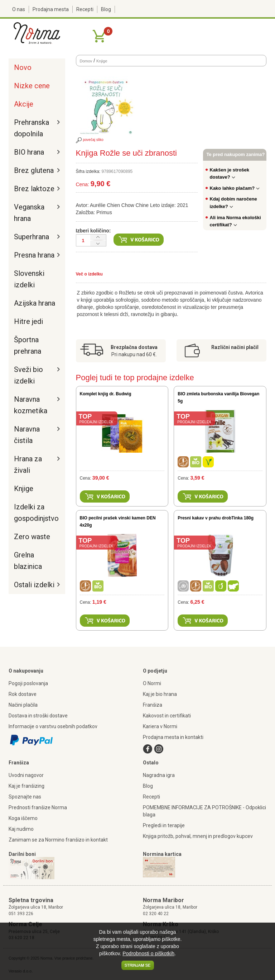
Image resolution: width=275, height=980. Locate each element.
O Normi (152, 683)
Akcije (24, 104)
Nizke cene (32, 86)
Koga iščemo (23, 818)
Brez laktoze (34, 189)
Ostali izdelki (34, 585)
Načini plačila (23, 705)
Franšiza (153, 705)
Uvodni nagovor (26, 775)
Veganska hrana (29, 213)
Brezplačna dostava (134, 347)
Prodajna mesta (51, 9)
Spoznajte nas (25, 797)
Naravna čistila (27, 435)
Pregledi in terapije (164, 825)
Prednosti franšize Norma (38, 807)
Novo (23, 67)
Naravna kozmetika (31, 405)
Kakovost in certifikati (167, 716)
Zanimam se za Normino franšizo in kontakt (58, 840)
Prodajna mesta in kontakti (173, 737)
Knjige (24, 489)
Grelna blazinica (28, 561)
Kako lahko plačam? (235, 188)
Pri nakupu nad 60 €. (134, 354)
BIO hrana (29, 152)
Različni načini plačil (235, 347)
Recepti (85, 9)
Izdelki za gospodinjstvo (35, 513)
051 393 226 (21, 914)
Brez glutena (34, 170)
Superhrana (32, 237)
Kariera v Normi (160, 726)
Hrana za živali (28, 465)
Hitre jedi (28, 321)
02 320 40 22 (156, 914)
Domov (86, 61)
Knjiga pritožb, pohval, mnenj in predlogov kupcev (198, 836)
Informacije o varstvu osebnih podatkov (53, 726)
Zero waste (32, 537)
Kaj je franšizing (26, 786)
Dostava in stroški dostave (38, 716)
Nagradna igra (159, 775)
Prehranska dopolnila (32, 128)
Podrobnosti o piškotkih (148, 953)
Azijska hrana (35, 303)
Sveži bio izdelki (28, 375)
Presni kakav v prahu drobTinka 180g (216, 518)
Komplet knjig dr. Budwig (106, 394)
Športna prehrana (28, 345)
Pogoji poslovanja (28, 683)
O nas (19, 9)
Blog (106, 9)
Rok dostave (23, 694)
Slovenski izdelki (29, 279)
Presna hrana (34, 255)
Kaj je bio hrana (160, 694)
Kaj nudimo (21, 829)
